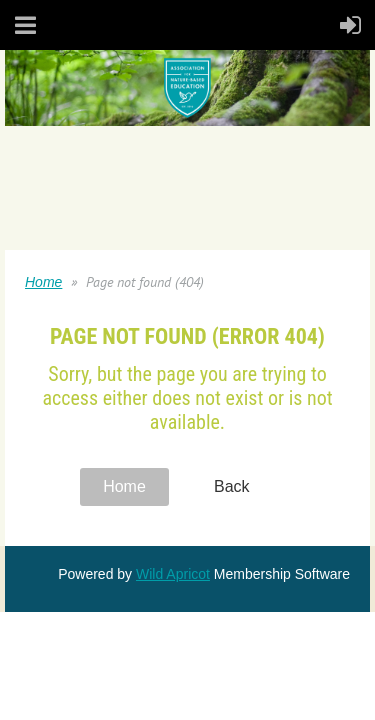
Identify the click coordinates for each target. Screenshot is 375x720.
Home (43, 282)
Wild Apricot (173, 574)
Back (232, 486)
